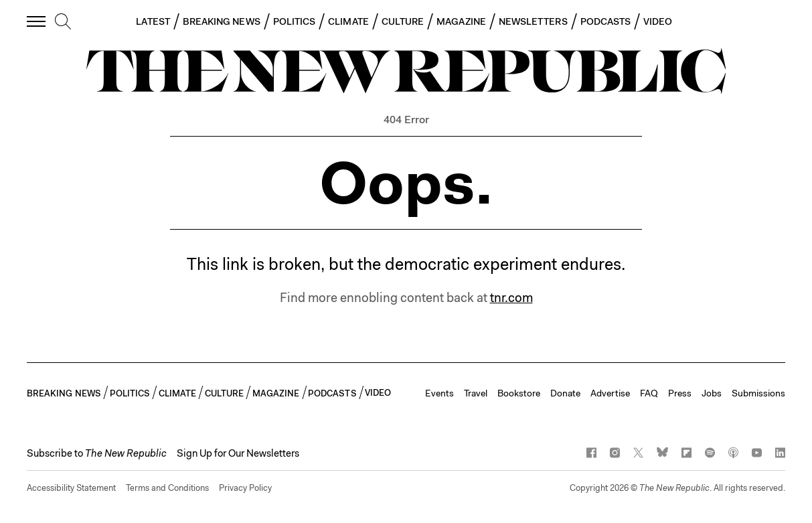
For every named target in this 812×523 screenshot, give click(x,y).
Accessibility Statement (71, 488)
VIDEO (658, 21)
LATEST (153, 21)
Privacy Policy (245, 488)
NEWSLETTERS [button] (533, 21)
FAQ (649, 393)
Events (439, 393)
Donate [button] (565, 393)
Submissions (758, 393)
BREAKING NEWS (222, 21)
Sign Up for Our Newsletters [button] (238, 453)
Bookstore (519, 393)
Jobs (712, 393)
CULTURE (403, 21)
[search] (63, 22)
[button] (97, 453)
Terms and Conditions (167, 488)
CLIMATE (348, 21)
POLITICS (295, 21)
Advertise (610, 393)
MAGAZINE (461, 21)
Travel (476, 393)
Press (680, 393)
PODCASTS (606, 21)
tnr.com (511, 298)
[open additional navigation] (37, 21)
